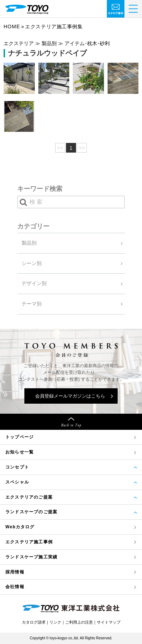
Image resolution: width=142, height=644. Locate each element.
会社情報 (15, 587)
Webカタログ (20, 527)
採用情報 (15, 572)
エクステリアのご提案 (29, 497)
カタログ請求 (34, 622)
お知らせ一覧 (20, 452)
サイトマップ (109, 622)
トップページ (20, 437)
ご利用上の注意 (79, 622)
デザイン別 (34, 283)
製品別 (29, 243)
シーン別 (32, 263)
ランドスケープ (31, 557)
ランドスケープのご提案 (31, 512)
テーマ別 (32, 304)
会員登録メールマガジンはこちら (70, 396)
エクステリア (29, 542)
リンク (55, 622)
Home (12, 27)
